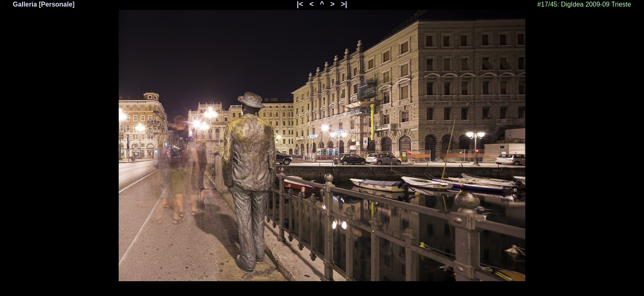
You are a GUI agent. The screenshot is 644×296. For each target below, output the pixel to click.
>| (344, 4)
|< (300, 4)
